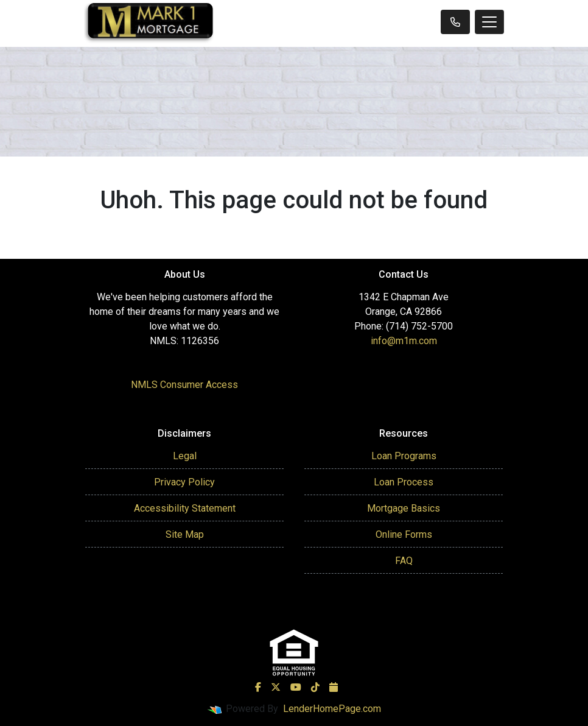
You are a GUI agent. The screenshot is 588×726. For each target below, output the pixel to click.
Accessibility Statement (185, 508)
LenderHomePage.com (332, 709)
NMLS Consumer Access (184, 385)
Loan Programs (404, 456)
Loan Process (404, 482)
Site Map (185, 534)
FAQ (404, 561)
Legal (185, 456)
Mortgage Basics (404, 508)
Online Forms (404, 534)
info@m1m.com (404, 341)
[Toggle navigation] (489, 22)
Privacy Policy (184, 482)
